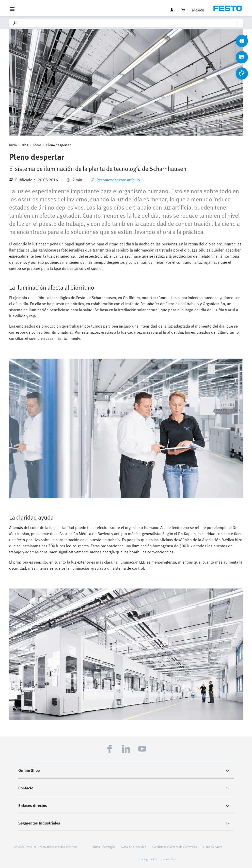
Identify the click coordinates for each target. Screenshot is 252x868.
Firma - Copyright (104, 847)
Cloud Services (212, 847)
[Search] (126, 23)
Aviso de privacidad (134, 847)
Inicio (13, 145)
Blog (25, 145)
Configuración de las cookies (157, 859)
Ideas (37, 145)
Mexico (198, 10)
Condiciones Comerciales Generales (175, 847)
